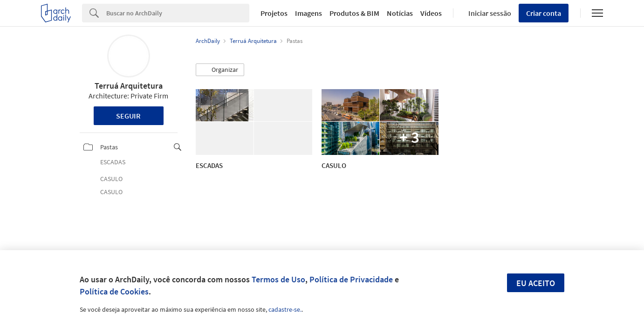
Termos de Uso (278, 279)
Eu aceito (536, 283)
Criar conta (544, 13)
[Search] (178, 13)
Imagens (308, 13)
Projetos (274, 13)
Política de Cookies (114, 291)
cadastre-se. (285, 309)
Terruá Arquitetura (129, 86)
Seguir (128, 116)
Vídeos (431, 13)
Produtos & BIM (354, 13)
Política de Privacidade (351, 279)
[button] (220, 70)
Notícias (400, 13)
